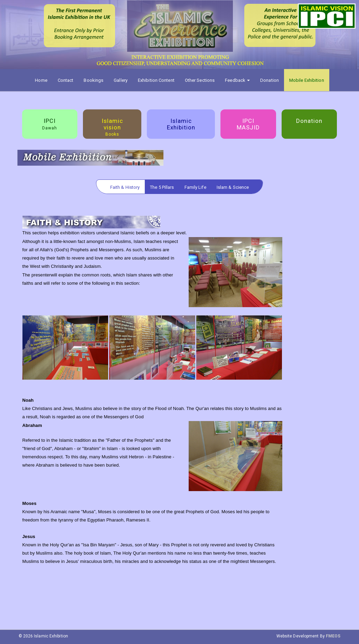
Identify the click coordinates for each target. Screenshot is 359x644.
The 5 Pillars (162, 187)
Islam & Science (233, 187)
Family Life (195, 187)
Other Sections (200, 80)
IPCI (50, 124)
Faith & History (125, 187)
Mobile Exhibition (307, 80)
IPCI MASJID (248, 124)
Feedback (237, 80)
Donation (270, 80)
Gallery (121, 80)
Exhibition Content (156, 80)
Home (41, 80)
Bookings (93, 80)
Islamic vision (112, 127)
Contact (66, 80)
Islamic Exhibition (181, 124)
